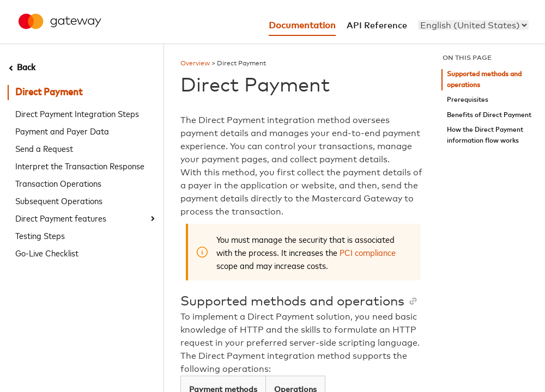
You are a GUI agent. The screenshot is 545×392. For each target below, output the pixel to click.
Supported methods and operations (484, 80)
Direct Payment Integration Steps (77, 113)
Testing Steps (40, 235)
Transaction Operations (58, 183)
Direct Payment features (61, 218)
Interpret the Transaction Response (80, 166)
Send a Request (44, 148)
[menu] (473, 25)
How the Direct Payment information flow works (485, 135)
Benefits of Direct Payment (489, 115)
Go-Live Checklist (47, 253)
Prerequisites (468, 100)
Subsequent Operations (59, 200)
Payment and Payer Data (62, 131)
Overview (195, 64)
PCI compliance (368, 252)
